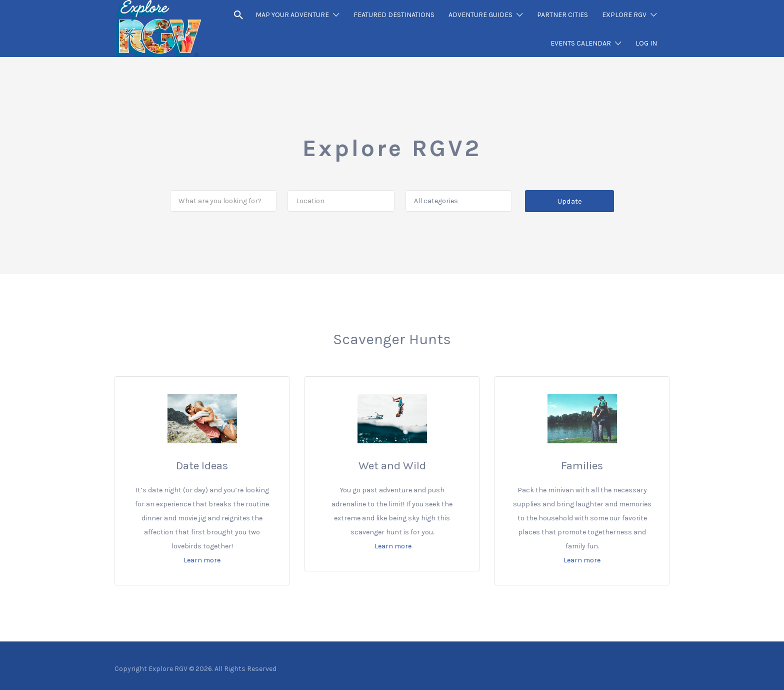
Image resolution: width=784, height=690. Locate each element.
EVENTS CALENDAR (581, 43)
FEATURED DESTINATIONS (394, 15)
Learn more (202, 560)
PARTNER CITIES (562, 15)
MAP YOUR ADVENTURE (292, 15)
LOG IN (646, 43)
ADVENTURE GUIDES (480, 15)
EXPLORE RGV (624, 15)
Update (570, 201)
